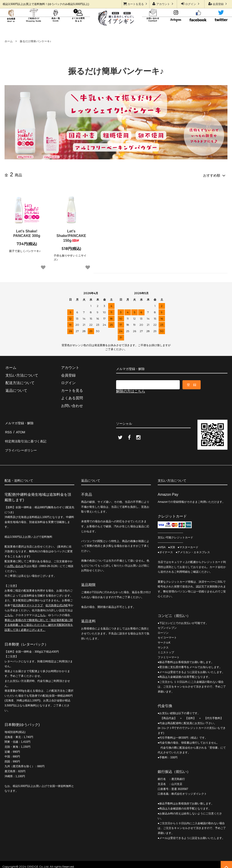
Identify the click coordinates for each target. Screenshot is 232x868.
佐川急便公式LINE (57, 599)
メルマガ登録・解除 (21, 422)
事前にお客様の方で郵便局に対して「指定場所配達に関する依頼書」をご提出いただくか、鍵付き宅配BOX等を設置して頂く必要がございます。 (39, 618)
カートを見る (136, 4)
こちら (9, 609)
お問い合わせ (15, 560)
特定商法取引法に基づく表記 (28, 437)
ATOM (20, 429)
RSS (8, 429)
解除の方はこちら (131, 390)
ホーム (9, 41)
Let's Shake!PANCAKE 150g (71, 235)
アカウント (163, 4)
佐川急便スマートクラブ (28, 599)
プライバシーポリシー (23, 445)
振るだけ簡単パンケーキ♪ (35, 41)
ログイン (191, 4)
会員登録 (218, 4)
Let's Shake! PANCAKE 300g (27, 233)
